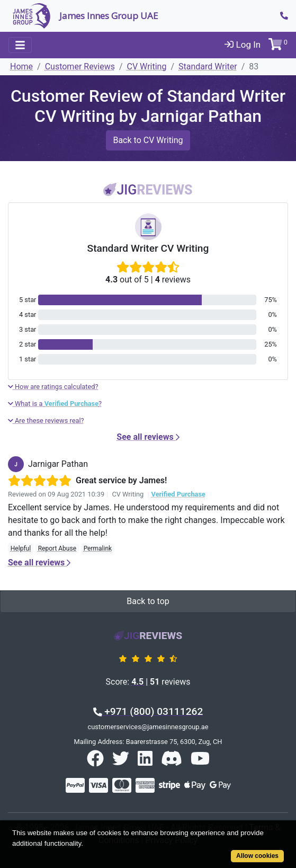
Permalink (98, 548)
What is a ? (55, 404)
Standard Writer (208, 67)
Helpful (21, 548)
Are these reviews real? (46, 420)
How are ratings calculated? (53, 387)
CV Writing (147, 67)
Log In (243, 45)
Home (21, 67)
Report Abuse (57, 548)
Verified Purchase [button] (178, 494)
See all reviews (148, 437)
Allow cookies (257, 856)
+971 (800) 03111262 (148, 711)
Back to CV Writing (148, 140)
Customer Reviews (80, 67)
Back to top (148, 601)
